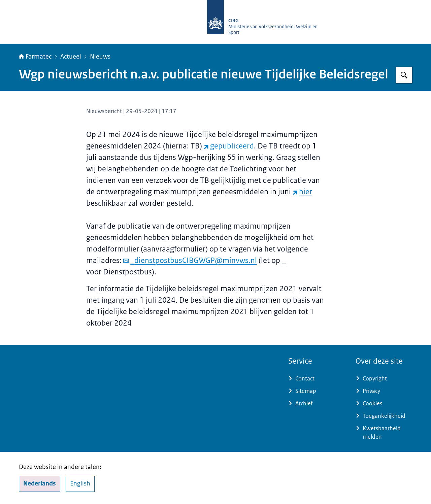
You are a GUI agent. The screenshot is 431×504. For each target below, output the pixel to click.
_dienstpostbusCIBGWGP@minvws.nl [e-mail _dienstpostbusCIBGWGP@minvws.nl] (190, 260)
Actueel (71, 57)
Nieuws (100, 57)
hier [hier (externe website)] (302, 192)
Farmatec (35, 57)
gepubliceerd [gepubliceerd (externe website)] (229, 146)
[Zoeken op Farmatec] (404, 75)
